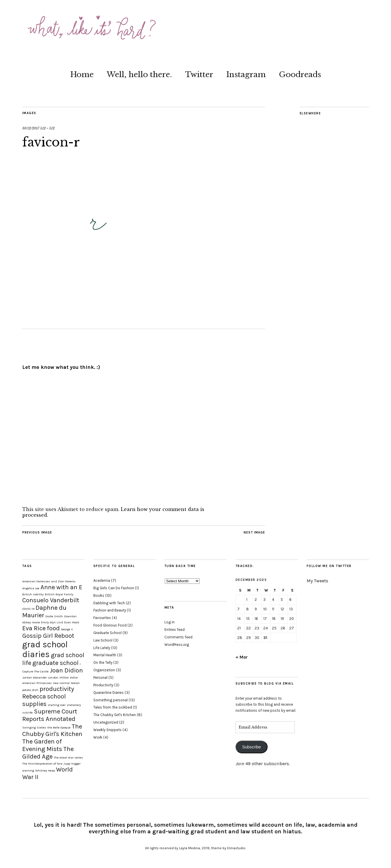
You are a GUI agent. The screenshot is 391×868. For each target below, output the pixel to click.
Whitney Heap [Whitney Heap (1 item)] (45, 771)
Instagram (246, 75)
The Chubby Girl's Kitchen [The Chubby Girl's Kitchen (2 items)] (52, 730)
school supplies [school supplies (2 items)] (44, 700)
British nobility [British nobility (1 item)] (33, 594)
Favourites (102, 618)
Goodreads (300, 75)
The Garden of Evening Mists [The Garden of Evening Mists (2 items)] (42, 745)
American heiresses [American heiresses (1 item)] (36, 581)
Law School (103, 640)
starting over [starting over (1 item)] (57, 705)
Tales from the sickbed (113, 707)
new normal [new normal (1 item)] (61, 683)
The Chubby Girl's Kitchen (115, 715)
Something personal (111, 700)
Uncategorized (106, 722)
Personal (100, 678)
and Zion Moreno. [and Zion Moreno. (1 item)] (63, 581)
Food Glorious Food (110, 625)
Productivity (103, 685)
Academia (102, 580)
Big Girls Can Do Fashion (114, 588)
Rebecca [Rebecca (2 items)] (34, 696)
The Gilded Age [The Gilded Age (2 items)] (48, 753)
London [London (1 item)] (53, 678)
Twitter (199, 75)
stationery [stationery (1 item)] (74, 705)
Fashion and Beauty (110, 610)
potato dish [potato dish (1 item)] (30, 690)
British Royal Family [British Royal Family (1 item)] (59, 594)
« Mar (242, 657)
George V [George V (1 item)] (67, 629)
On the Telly (103, 662)
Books (99, 595)
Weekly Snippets (108, 730)
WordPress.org (177, 645)
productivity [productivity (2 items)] (57, 689)
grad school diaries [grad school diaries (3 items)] (45, 649)
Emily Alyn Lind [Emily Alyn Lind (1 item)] (52, 622)
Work (98, 737)
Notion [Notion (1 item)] (75, 683)
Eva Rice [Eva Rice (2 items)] (34, 628)
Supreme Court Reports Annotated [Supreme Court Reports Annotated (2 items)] (50, 715)
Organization (104, 670)
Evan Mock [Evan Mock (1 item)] (72, 622)
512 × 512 (47, 128)
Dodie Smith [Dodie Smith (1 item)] (54, 616)
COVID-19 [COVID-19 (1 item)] (28, 609)
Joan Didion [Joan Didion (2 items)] (66, 670)
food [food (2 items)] (53, 628)
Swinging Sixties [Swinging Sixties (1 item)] (34, 727)
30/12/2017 (31, 128)
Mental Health (105, 655)
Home (82, 75)
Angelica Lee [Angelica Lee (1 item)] (31, 588)
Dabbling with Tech (109, 603)
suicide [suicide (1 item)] (27, 712)
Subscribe (252, 747)
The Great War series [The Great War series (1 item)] (68, 758)
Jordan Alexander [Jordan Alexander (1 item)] (35, 678)
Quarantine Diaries (109, 693)
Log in (169, 622)
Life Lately (102, 648)
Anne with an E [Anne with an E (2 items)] (61, 587)
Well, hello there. (139, 75)
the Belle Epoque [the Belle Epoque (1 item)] (59, 727)
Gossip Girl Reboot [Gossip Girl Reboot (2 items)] (48, 636)
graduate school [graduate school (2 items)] (55, 663)
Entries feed (175, 630)
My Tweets (317, 581)
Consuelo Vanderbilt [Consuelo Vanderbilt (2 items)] (51, 600)
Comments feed (178, 637)
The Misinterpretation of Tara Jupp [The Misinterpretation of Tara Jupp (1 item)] (46, 764)
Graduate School (108, 633)
